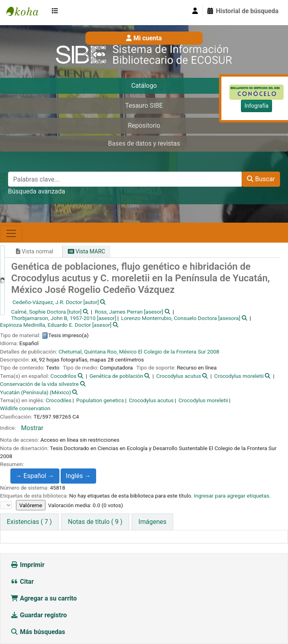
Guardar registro (39, 615)
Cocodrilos (63, 376)
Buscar (261, 179)
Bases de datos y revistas (144, 143)
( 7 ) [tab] (29, 522)
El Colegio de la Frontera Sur (172, 352)
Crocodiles (58, 400)
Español (39, 476)
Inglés (78, 476)
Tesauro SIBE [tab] (144, 106)
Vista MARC (87, 251)
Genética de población (116, 376)
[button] (57, 11)
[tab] (95, 522)
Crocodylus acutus (179, 376)
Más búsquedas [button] (38, 632)
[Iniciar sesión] (195, 11)
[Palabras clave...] (125, 179)
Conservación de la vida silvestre (39, 384)
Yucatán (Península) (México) (36, 392)
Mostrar (32, 428)
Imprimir (28, 565)
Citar (22, 582)
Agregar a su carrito (44, 598)
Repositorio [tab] (144, 125)
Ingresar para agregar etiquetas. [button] (232, 496)
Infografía (256, 106)
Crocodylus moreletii (239, 376)
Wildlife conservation (25, 408)
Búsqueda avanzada (36, 191)
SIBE (26, 11)
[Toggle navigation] (11, 233)
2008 (213, 352)
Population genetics (100, 400)
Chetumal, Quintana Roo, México (98, 352)
